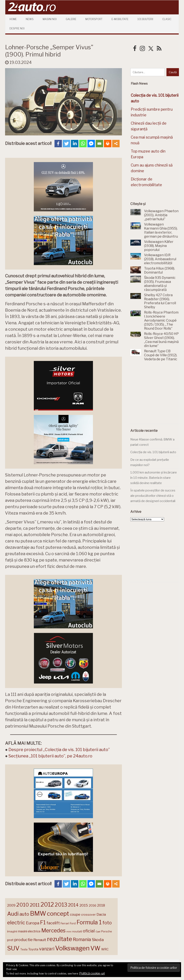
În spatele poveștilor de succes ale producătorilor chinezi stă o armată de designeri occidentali (153, 496)
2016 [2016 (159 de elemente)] (93, 906)
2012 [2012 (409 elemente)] (47, 905)
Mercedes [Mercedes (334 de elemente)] (53, 930)
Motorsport (94, 19)
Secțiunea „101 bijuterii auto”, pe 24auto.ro (50, 756)
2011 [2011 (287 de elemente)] (35, 905)
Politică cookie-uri (92, 973)
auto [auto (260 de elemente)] (24, 914)
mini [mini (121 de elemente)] (69, 932)
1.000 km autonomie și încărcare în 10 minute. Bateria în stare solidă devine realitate (154, 478)
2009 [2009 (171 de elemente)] (11, 905)
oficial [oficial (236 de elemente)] (89, 931)
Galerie (71, 19)
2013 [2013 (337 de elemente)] (61, 905)
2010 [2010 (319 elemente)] (23, 905)
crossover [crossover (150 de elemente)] (88, 915)
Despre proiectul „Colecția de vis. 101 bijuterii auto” (59, 750)
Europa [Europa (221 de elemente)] (33, 923)
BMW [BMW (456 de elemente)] (38, 913)
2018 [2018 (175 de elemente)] (101, 905)
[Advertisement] (157, 395)
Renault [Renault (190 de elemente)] (40, 940)
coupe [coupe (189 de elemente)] (75, 914)
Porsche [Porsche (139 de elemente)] (106, 931)
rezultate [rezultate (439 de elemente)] (60, 939)
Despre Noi (17, 28)
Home (13, 19)
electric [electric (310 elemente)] (16, 923)
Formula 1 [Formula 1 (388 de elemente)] (89, 922)
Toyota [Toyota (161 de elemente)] (33, 949)
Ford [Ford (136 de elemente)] (73, 923)
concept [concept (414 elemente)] (58, 914)
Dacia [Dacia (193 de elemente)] (101, 914)
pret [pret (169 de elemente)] (10, 940)
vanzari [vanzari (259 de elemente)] (47, 949)
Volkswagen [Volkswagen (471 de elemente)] (72, 948)
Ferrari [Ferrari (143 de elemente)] (65, 923)
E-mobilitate (120, 19)
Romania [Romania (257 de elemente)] (82, 939)
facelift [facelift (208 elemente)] (53, 923)
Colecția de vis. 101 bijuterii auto (153, 452)
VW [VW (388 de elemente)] (95, 948)
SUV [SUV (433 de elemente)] (13, 948)
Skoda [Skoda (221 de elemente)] (98, 940)
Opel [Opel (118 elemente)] (98, 932)
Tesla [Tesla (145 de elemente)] (24, 949)
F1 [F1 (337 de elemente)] (43, 922)
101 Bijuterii (145, 19)
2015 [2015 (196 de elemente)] (84, 905)
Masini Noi (50, 19)
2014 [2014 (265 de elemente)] (73, 905)
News (30, 19)
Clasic (167, 19)
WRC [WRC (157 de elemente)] (105, 949)
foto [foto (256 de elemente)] (107, 923)
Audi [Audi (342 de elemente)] (13, 914)
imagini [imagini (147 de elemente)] (12, 931)
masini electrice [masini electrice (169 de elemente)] (29, 931)
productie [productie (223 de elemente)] (23, 940)
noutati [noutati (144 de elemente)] (77, 931)
